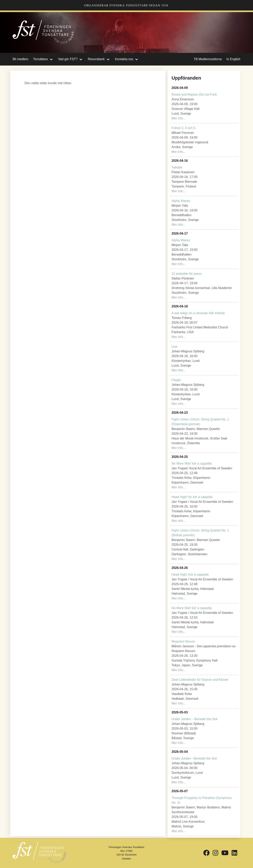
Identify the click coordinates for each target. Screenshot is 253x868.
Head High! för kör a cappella (192, 497)
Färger (176, 380)
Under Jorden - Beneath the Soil (194, 758)
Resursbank (96, 59)
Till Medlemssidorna (208, 59)
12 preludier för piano (186, 274)
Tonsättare (40, 59)
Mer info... (179, 118)
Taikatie (177, 167)
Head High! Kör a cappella (190, 575)
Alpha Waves (181, 201)
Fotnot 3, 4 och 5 (183, 128)
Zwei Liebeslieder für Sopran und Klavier (200, 680)
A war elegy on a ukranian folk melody (198, 313)
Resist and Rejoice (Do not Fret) (194, 95)
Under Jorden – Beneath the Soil (194, 719)
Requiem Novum (183, 641)
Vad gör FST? (68, 59)
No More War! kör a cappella (192, 463)
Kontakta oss (124, 59)
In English (233, 59)
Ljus (174, 347)
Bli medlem (20, 59)
